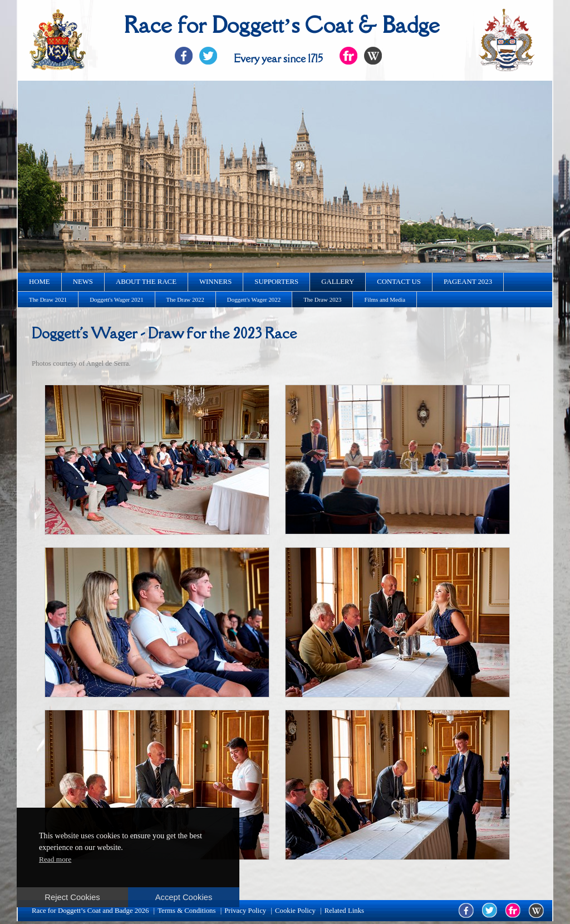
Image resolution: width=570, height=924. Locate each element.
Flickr (348, 56)
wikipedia (536, 910)
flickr (513, 910)
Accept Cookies (184, 897)
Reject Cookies (72, 897)
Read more (55, 859)
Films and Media (385, 299)
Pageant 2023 (468, 282)
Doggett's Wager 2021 (116, 299)
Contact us (399, 282)
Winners (215, 282)
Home (40, 282)
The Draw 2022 (185, 299)
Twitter (208, 56)
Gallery (338, 282)
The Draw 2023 (322, 299)
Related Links (344, 911)
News (83, 282)
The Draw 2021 (48, 299)
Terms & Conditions (186, 911)
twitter (490, 910)
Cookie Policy (295, 911)
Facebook (184, 56)
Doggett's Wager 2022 (254, 299)
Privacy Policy (245, 911)
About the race (146, 282)
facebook (466, 910)
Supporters (276, 282)
